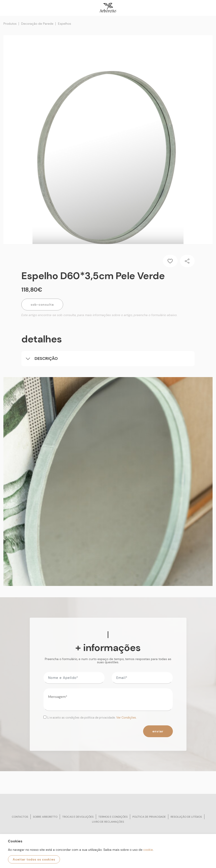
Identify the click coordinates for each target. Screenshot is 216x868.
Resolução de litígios (186, 817)
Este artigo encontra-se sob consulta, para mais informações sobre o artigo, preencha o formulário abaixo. (99, 315)
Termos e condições (113, 817)
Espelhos (65, 24)
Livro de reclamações (108, 822)
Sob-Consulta (42, 305)
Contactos (20, 817)
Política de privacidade (149, 817)
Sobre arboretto (45, 817)
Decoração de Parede (37, 24)
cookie (148, 850)
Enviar (158, 731)
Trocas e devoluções (78, 817)
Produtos (10, 24)
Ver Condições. (127, 718)
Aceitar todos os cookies (34, 859)
